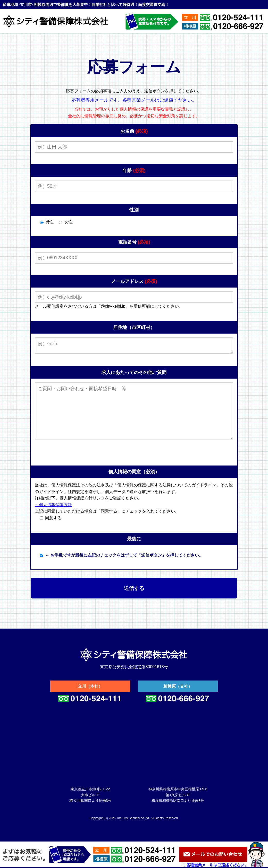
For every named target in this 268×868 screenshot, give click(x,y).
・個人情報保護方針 (53, 517)
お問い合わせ (213, 854)
